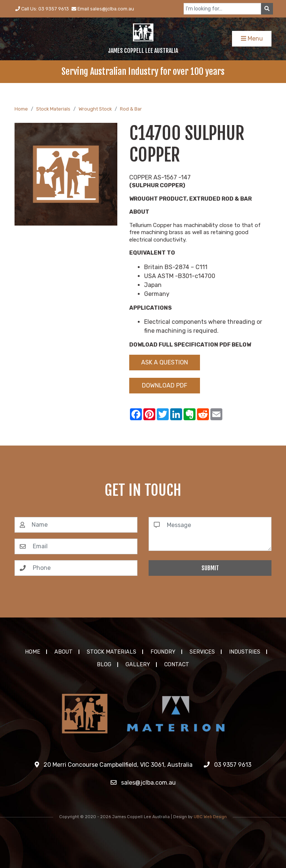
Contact (177, 665)
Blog (104, 665)
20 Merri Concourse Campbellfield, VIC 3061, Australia (114, 765)
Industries (245, 652)
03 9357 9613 (228, 765)
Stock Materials (53, 109)
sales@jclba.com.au (143, 783)
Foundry (163, 652)
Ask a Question (165, 362)
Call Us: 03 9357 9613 (42, 9)
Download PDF (165, 385)
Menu (252, 39)
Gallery (138, 665)
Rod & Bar (131, 109)
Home (21, 109)
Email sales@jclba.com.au (103, 9)
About (63, 652)
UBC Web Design (210, 817)
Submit (210, 568)
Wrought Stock (95, 109)
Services (202, 652)
